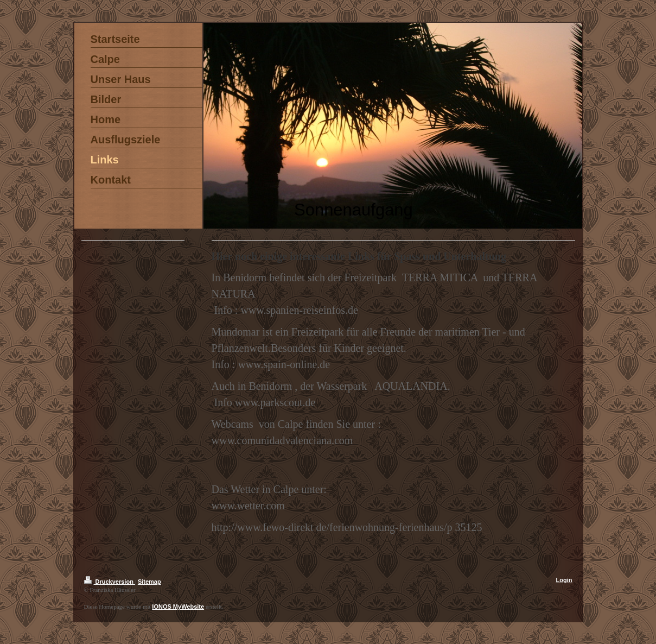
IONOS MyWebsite (178, 607)
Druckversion (110, 582)
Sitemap (149, 582)
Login (564, 580)
